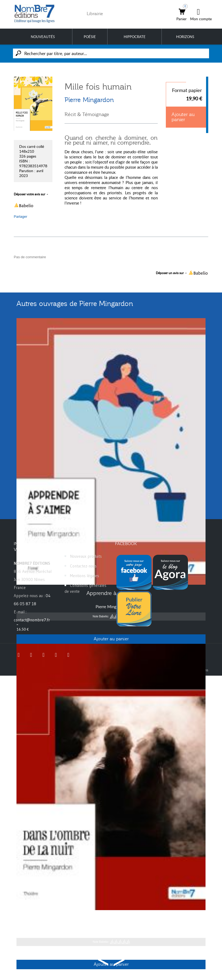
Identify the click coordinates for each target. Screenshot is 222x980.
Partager (21, 217)
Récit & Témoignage (87, 114)
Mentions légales (85, 576)
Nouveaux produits (86, 556)
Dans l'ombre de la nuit (111, 918)
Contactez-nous (83, 566)
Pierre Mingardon (89, 100)
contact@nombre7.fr (32, 620)
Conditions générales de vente (85, 588)
